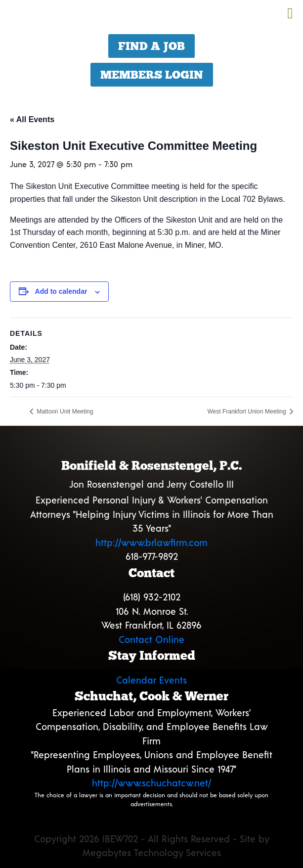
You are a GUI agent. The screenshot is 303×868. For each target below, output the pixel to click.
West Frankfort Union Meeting (247, 411)
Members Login (152, 75)
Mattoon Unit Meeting (64, 411)
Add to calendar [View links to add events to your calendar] (61, 291)
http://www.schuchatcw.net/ (151, 783)
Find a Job (151, 46)
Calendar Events (151, 680)
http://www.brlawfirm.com (151, 542)
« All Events (32, 119)
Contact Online (151, 639)
